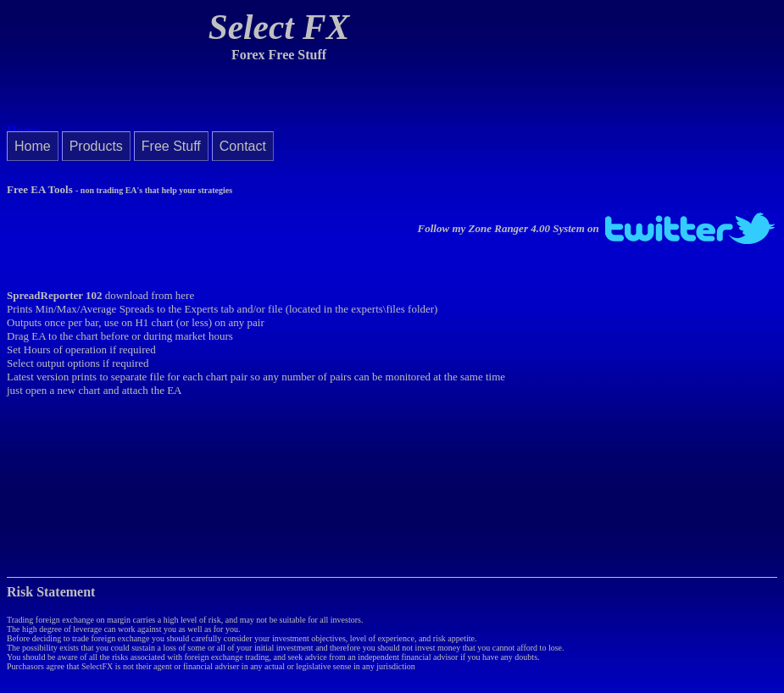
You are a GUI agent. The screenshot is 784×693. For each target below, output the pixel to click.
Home (33, 146)
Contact (243, 146)
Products (96, 146)
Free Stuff (171, 146)
